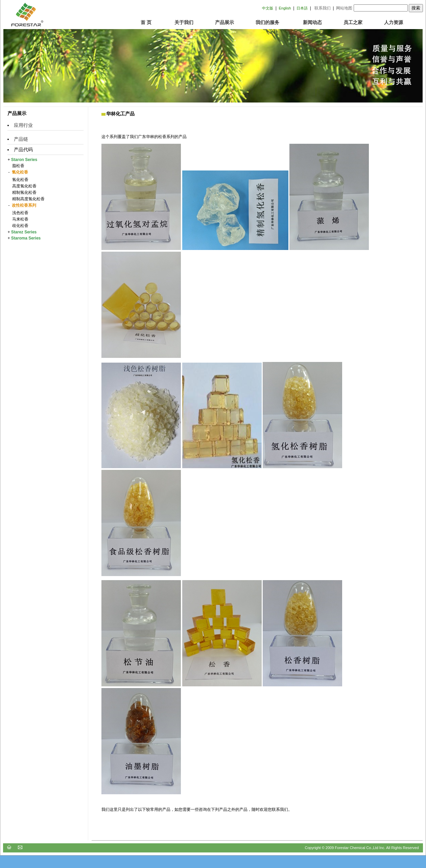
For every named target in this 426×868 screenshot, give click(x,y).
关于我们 (184, 22)
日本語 (302, 8)
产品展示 (224, 22)
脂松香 (18, 166)
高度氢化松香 (24, 186)
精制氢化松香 (24, 192)
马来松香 (20, 219)
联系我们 (323, 8)
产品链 (21, 139)
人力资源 (394, 22)
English (285, 8)
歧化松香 (20, 226)
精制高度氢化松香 (28, 199)
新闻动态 (312, 22)
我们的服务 (267, 22)
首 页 (146, 22)
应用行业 (23, 125)
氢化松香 (20, 180)
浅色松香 (20, 213)
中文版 (268, 8)
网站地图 (344, 8)
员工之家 (353, 22)
